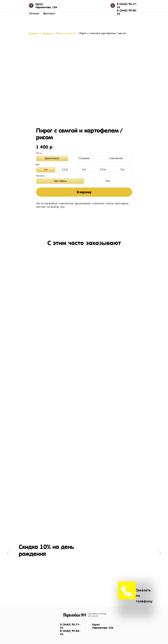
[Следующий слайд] (160, 553)
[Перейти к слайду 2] (82, 564)
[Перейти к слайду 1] (79, 564)
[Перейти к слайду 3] (86, 564)
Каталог (34, 14)
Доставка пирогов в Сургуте (97, 615)
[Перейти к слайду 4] (89, 564)
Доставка (49, 14)
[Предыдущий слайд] (8, 553)
